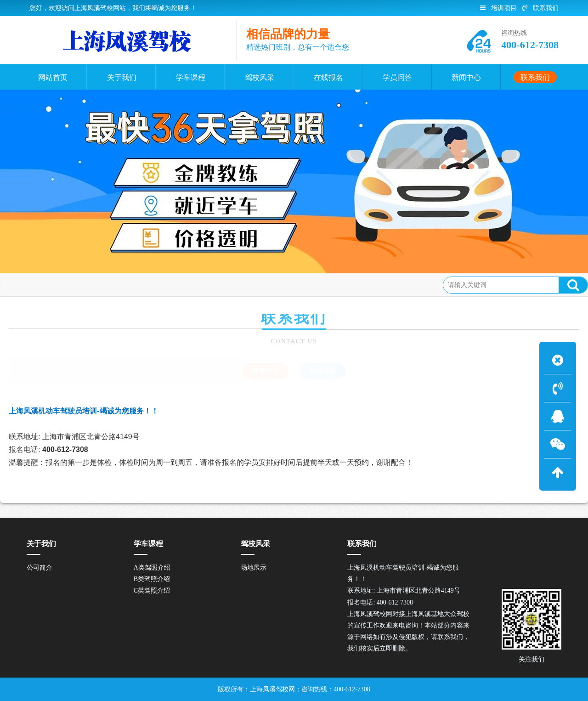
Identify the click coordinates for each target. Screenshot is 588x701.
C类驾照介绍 (152, 591)
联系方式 (57, 285)
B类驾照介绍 (152, 579)
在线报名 (322, 371)
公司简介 (40, 568)
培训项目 (498, 8)
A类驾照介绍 (152, 568)
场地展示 (254, 568)
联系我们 (540, 8)
